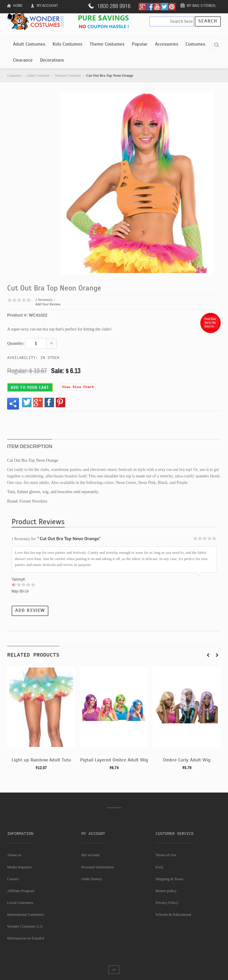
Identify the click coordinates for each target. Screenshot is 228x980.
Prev (208, 655)
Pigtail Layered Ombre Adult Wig (114, 760)
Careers (13, 879)
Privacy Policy (167, 903)
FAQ (159, 867)
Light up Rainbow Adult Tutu (41, 760)
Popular (140, 44)
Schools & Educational (173, 914)
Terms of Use (166, 855)
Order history (92, 879)
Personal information (98, 867)
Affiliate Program (21, 891)
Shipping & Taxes (169, 879)
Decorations (52, 60)
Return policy (166, 891)
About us (14, 855)
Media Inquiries (19, 867)
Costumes (195, 44)
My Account (47, 5)
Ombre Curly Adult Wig (187, 760)
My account (91, 855)
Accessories (167, 44)
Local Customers (20, 903)
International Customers (26, 914)
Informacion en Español (26, 938)
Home (18, 5)
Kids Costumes (67, 44)
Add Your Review (48, 304)
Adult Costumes (29, 44)
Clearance (23, 60)
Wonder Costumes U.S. (25, 926)
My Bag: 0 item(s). (202, 5)
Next (217, 655)
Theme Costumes (107, 44)
